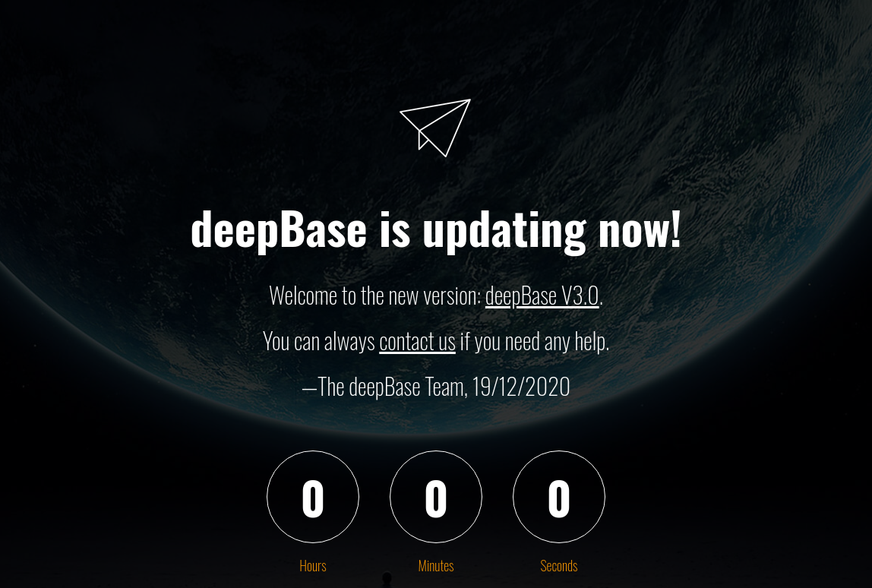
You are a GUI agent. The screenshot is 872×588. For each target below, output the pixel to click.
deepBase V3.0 (542, 294)
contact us (417, 340)
